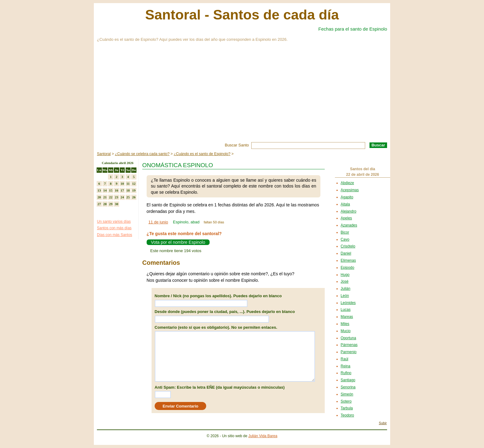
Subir (383, 423)
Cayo (345, 239)
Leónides (348, 303)
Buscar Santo (237, 145)
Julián (346, 289)
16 (117, 190)
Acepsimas (350, 190)
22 (111, 197)
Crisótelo (348, 246)
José (345, 281)
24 (122, 197)
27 (99, 204)
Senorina (348, 387)
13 (99, 190)
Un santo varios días (114, 222)
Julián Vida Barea (263, 436)
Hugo (345, 275)
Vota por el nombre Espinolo (178, 242)
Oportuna (348, 338)
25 (128, 197)
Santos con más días (114, 228)
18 (128, 190)
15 (111, 190)
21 (105, 197)
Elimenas (348, 260)
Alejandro (349, 211)
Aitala (345, 204)
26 (134, 197)
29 (111, 204)
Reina (346, 366)
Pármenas (349, 345)
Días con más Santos (115, 235)
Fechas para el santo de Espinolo (353, 29)
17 (122, 190)
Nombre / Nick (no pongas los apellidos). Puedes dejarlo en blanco (218, 296)
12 (134, 184)
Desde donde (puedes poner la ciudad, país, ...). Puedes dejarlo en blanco (225, 312)
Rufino (346, 373)
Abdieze (347, 183)
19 (134, 190)
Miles (345, 324)
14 (105, 190)
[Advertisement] (242, 96)
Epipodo (348, 268)
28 (105, 204)
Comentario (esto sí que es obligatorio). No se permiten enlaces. (216, 327)
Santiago (348, 380)
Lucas (346, 310)
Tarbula (347, 408)
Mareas (347, 317)
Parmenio (349, 352)
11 (128, 184)
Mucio (346, 331)
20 (99, 197)
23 (117, 197)
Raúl (345, 359)
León (345, 296)
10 (122, 184)
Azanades (349, 225)
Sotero (346, 401)
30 (117, 204)
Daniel (346, 253)
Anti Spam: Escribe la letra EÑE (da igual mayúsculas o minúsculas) (220, 387)
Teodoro (347, 415)
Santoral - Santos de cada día (242, 15)
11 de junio (158, 222)
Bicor (345, 232)
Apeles (346, 218)
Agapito (347, 197)
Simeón (347, 394)
